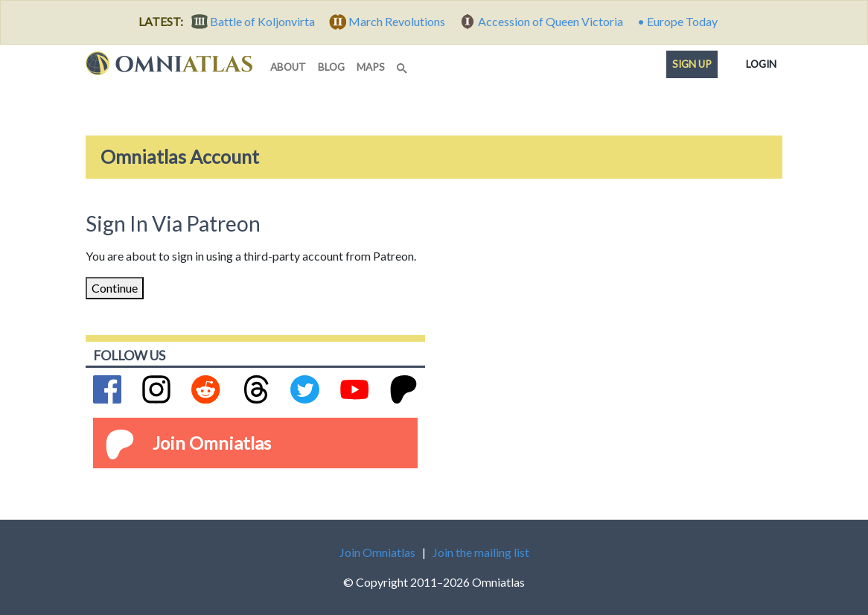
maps (371, 67)
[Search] (403, 64)
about (288, 67)
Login (761, 61)
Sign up (692, 64)
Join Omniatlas (212, 443)
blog (331, 67)
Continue (115, 288)
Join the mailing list (481, 552)
